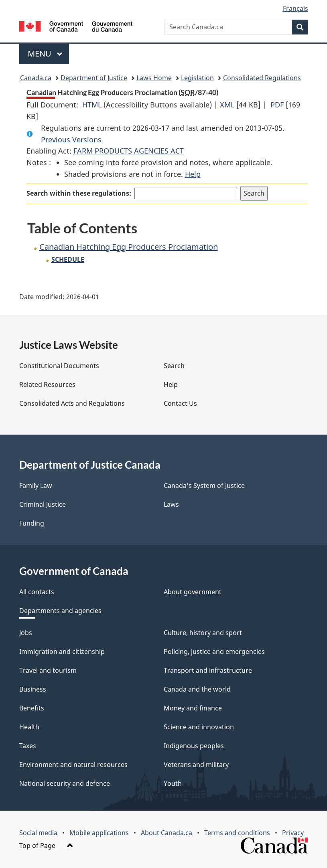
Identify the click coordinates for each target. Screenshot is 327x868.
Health (29, 727)
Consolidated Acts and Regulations (72, 403)
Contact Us (180, 403)
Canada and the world (197, 689)
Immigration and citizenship (62, 652)
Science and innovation (199, 727)
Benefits (32, 708)
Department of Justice (94, 78)
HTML (92, 105)
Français (296, 8)
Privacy (293, 833)
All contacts (37, 592)
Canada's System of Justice (204, 486)
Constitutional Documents (59, 366)
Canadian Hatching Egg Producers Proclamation (129, 247)
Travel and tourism (48, 670)
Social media (38, 833)
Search (174, 366)
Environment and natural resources (73, 765)
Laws (171, 504)
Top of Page (46, 846)
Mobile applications (99, 833)
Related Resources (47, 384)
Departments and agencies (60, 611)
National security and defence (65, 783)
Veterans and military (196, 765)
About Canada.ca (167, 833)
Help (193, 174)
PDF (277, 105)
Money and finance (193, 708)
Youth (173, 783)
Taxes (28, 746)
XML (227, 105)
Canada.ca (36, 78)
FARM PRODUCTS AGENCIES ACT (129, 151)
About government (193, 592)
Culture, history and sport (203, 633)
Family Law (36, 486)
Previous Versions (71, 140)
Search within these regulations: (79, 193)
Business (33, 689)
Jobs (26, 633)
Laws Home (154, 78)
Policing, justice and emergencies (214, 652)
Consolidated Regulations (262, 78)
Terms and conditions (237, 833)
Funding (32, 523)
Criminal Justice (43, 504)
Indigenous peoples (194, 746)
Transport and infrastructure (208, 670)
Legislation (197, 78)
